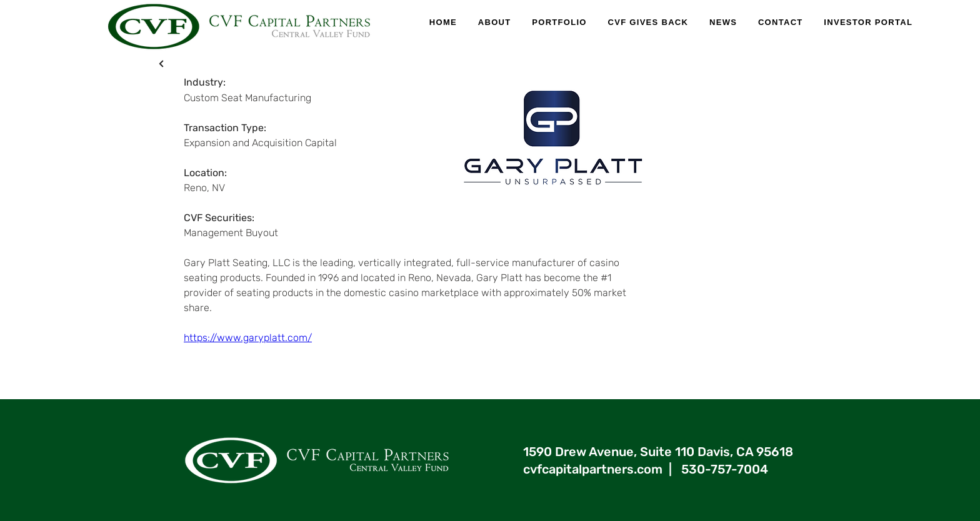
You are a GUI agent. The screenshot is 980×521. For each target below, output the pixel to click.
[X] (162, 63)
